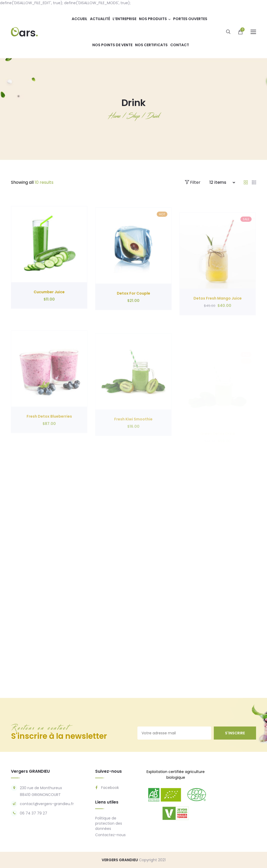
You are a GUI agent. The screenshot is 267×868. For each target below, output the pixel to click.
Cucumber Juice (49, 311)
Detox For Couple (133, 315)
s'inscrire (235, 733)
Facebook (107, 788)
